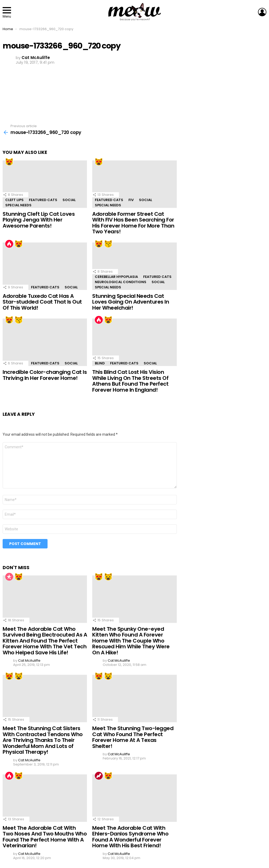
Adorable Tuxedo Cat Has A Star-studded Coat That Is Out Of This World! (42, 302)
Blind (100, 363)
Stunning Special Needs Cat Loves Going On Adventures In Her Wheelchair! (131, 302)
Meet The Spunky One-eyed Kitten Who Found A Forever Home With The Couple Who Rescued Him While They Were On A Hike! (131, 641)
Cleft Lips (14, 200)
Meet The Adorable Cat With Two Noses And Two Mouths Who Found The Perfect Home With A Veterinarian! (45, 837)
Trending (99, 776)
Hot (9, 244)
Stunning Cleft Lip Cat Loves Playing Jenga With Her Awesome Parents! (39, 220)
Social (69, 200)
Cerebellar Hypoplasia (116, 277)
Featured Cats (43, 200)
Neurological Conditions (121, 282)
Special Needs (18, 205)
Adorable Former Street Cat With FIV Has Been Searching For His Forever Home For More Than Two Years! (133, 223)
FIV (131, 200)
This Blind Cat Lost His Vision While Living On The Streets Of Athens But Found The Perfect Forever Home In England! (130, 381)
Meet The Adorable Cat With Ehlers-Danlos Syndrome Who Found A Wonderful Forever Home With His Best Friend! (130, 837)
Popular (9, 577)
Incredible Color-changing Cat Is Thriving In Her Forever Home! (45, 375)
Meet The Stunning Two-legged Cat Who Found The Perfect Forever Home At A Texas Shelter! (133, 737)
